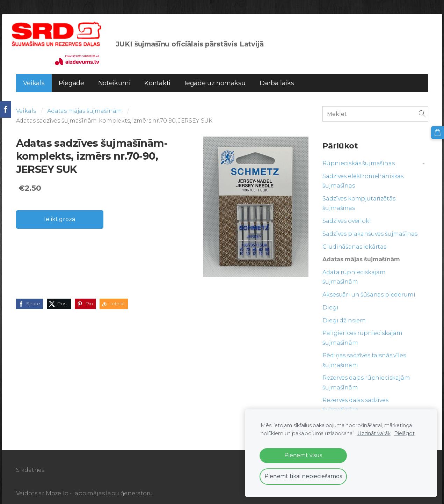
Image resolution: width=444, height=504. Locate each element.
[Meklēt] (375, 106)
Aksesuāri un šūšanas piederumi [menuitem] (369, 287)
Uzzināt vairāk (374, 433)
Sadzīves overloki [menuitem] (347, 213)
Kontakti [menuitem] (157, 75)
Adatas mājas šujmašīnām (85, 103)
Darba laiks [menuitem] (277, 75)
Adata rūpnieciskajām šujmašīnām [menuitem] (354, 269)
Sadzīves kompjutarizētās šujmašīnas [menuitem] (359, 195)
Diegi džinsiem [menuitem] (344, 312)
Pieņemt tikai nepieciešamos (303, 476)
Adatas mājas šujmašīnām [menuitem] (361, 251)
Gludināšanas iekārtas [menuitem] (354, 239)
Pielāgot (404, 433)
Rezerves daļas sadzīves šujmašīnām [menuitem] (355, 397)
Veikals (26, 103)
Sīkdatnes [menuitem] (30, 462)
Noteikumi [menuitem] (114, 75)
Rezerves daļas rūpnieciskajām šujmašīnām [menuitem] (366, 374)
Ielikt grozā (59, 211)
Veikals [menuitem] (34, 75)
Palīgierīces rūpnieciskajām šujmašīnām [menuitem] (362, 330)
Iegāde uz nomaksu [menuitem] (215, 75)
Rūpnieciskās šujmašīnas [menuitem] (358, 155)
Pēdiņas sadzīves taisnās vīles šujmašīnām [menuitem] (364, 352)
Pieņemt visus (303, 455)
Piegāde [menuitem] (71, 75)
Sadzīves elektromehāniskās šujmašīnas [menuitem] (363, 173)
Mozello (57, 485)
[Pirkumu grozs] (438, 132)
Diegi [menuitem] (330, 300)
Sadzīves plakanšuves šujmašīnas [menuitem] (370, 226)
